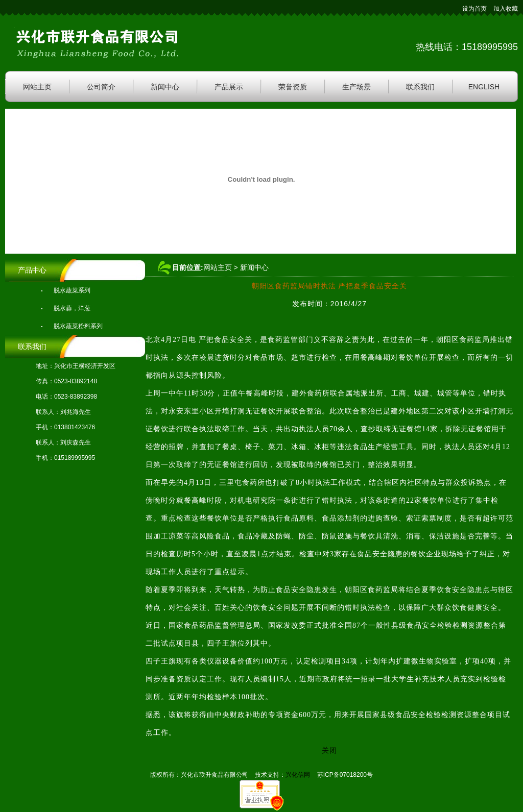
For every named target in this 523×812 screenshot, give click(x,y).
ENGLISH (484, 87)
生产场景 (356, 87)
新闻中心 (165, 87)
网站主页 (37, 87)
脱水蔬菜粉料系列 (78, 326)
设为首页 (474, 9)
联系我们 (420, 87)
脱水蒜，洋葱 (72, 308)
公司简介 (101, 87)
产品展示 (229, 87)
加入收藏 (506, 9)
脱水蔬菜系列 (72, 290)
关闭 (329, 750)
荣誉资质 (293, 87)
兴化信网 (298, 775)
